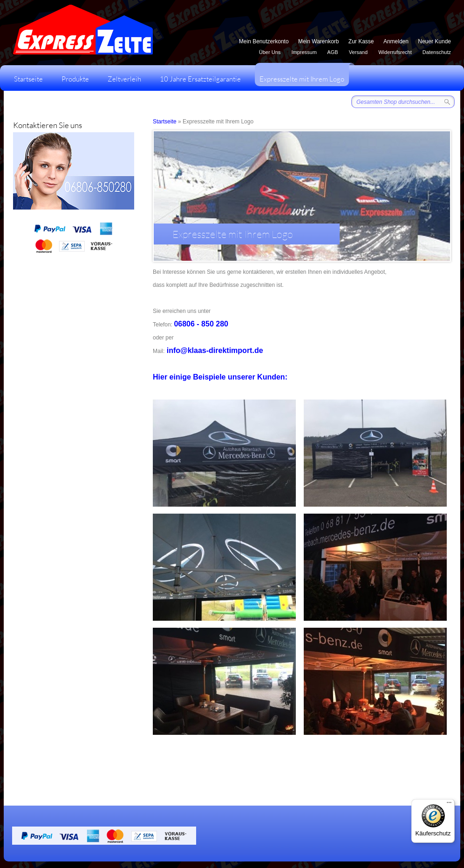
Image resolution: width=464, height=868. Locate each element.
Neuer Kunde (434, 41)
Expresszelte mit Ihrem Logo (304, 73)
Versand (358, 52)
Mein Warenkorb (319, 41)
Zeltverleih (124, 79)
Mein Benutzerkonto (264, 41)
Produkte (75, 79)
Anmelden (396, 41)
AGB (332, 52)
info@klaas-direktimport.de (215, 350)
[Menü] (449, 805)
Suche (447, 102)
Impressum (304, 52)
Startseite (28, 79)
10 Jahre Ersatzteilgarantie (200, 79)
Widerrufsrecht (395, 52)
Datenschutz (437, 52)
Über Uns (270, 52)
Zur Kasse (361, 41)
